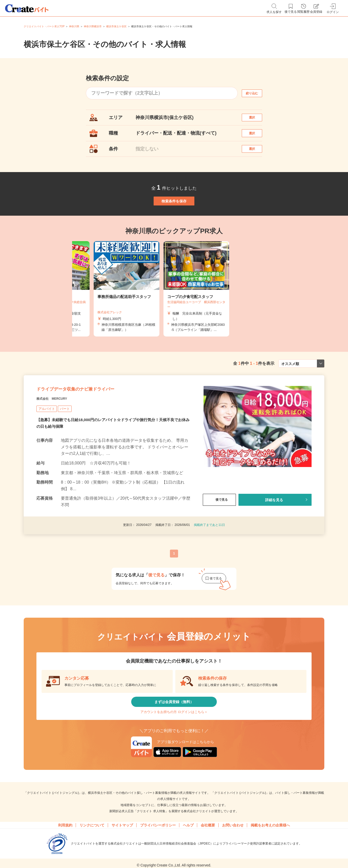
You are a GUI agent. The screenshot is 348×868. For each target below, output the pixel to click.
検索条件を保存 (174, 220)
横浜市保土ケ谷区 (116, 26)
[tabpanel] (174, 314)
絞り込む (257, 93)
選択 (257, 120)
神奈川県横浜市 (93, 26)
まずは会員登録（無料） (174, 740)
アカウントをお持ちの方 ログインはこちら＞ (174, 755)
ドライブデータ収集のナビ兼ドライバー (98, 420)
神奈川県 (74, 26)
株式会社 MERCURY (59, 432)
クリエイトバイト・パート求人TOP (44, 26)
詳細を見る (274, 534)
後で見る (219, 534)
